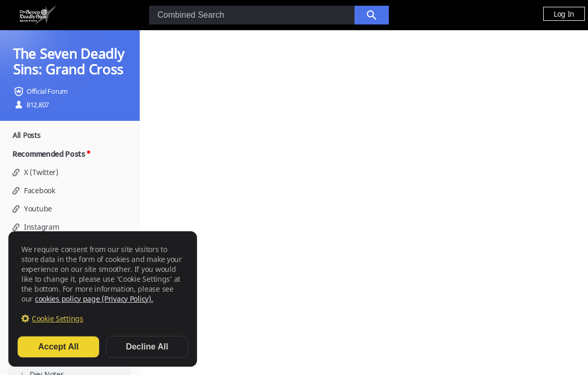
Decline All (147, 347)
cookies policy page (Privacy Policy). (94, 299)
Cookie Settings (58, 318)
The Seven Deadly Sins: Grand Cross (69, 61)
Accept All (58, 347)
